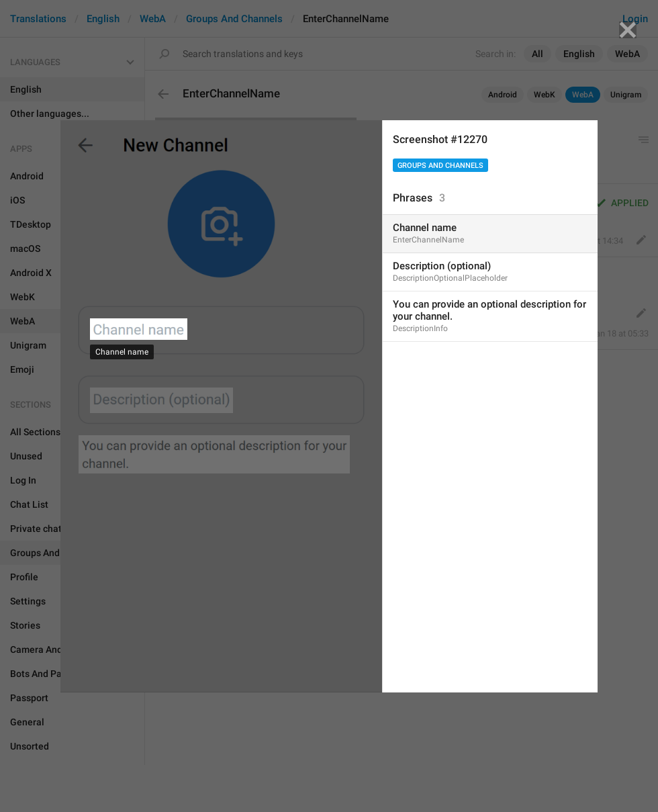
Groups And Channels (440, 166)
